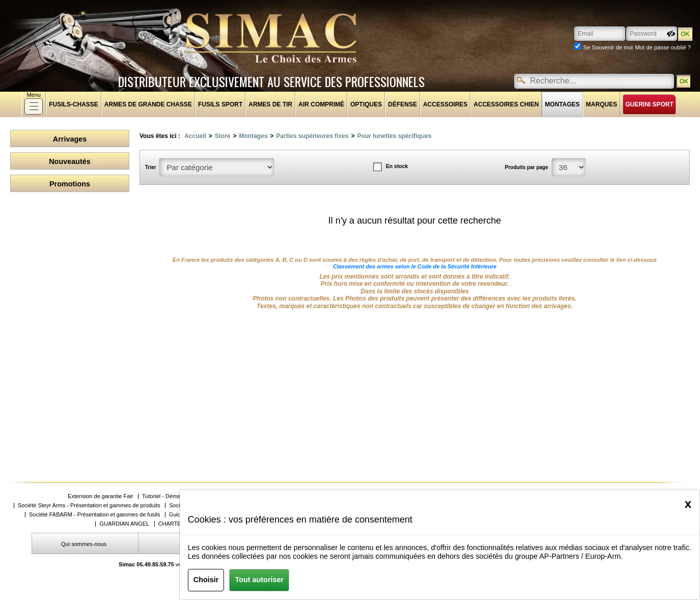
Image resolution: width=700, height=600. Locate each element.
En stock (397, 166)
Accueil (195, 136)
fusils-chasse (74, 104)
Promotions (70, 184)
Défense (402, 104)
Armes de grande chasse (148, 104)
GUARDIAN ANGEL (124, 524)
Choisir (206, 580)
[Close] (688, 504)
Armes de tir (270, 104)
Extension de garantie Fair (100, 496)
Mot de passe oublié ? (663, 47)
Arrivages (70, 139)
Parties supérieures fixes (313, 136)
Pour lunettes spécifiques (395, 136)
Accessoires (445, 104)
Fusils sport (220, 104)
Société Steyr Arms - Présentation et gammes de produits (89, 506)
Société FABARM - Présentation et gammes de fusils (94, 515)
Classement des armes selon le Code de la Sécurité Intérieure (415, 266)
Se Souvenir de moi (608, 47)
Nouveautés (70, 161)
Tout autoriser (259, 580)
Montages (562, 104)
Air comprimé (321, 104)
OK (684, 81)
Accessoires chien (506, 104)
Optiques (366, 104)
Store (223, 136)
